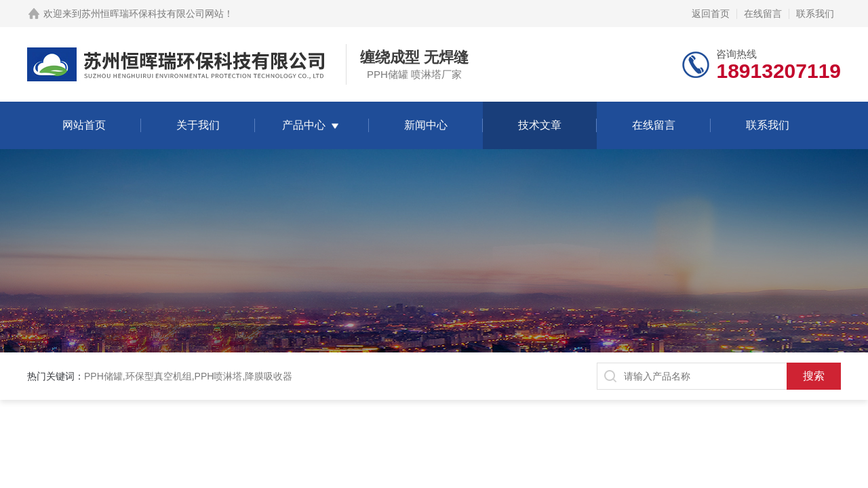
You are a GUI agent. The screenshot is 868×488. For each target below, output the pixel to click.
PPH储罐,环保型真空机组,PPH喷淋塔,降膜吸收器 (188, 376)
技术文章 (540, 125)
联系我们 (815, 14)
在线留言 (763, 14)
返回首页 (711, 14)
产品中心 (304, 125)
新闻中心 (426, 125)
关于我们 (198, 125)
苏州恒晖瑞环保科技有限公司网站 (153, 14)
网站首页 (84, 125)
